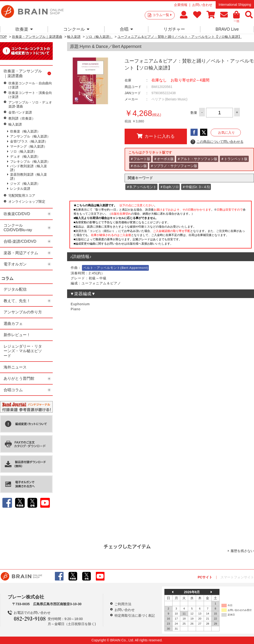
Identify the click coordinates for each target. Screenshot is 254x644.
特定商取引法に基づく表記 (135, 615)
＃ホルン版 (139, 166)
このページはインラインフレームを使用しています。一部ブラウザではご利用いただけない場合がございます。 (161, 226)
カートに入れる (156, 136)
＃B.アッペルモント (141, 187)
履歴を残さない (242, 551)
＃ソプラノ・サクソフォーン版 (174, 166)
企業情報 (181, 5)
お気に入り (226, 132)
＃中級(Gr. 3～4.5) (196, 187)
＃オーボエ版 (164, 159)
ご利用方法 (123, 604)
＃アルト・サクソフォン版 (197, 159)
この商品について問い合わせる (217, 142)
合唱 (126, 29)
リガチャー (174, 29)
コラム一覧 (162, 15)
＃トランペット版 (234, 159)
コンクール (76, 29)
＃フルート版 (140, 159)
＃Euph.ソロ (169, 187)
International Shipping (235, 5)
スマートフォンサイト (237, 577)
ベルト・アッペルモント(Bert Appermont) (116, 268)
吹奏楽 (24, 29)
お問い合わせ (202, 5)
